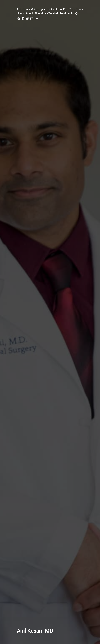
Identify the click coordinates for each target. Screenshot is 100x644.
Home (20, 13)
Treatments (67, 13)
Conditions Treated (46, 13)
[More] (77, 14)
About (29, 13)
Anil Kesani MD (26, 9)
